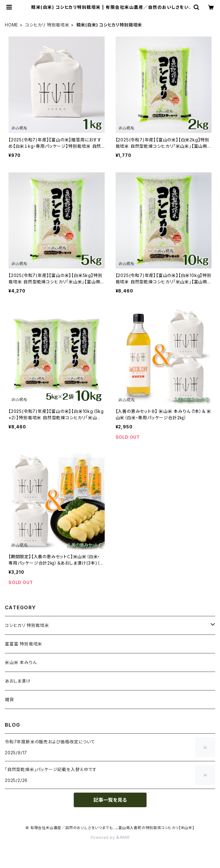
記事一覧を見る (110, 800)
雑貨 (9, 699)
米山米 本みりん (21, 662)
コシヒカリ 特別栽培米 (47, 25)
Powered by (110, 837)
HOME (12, 25)
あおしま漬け (18, 681)
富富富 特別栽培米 (24, 644)
